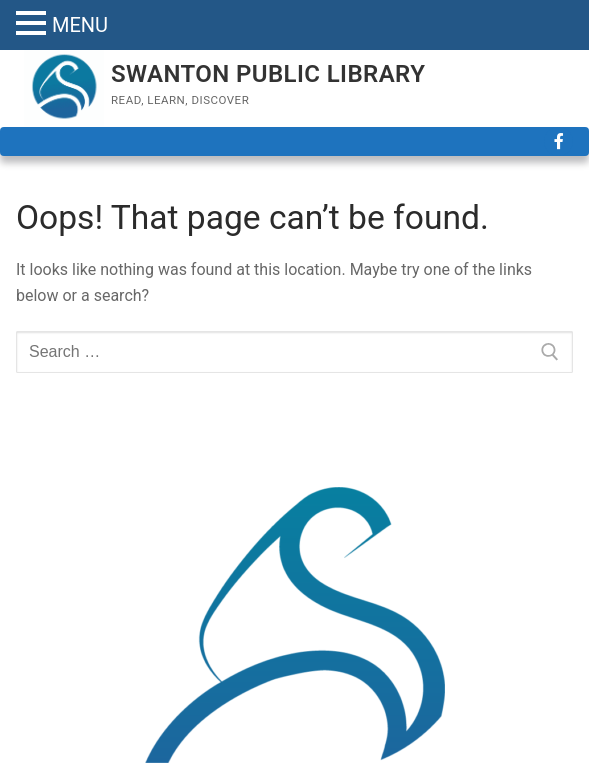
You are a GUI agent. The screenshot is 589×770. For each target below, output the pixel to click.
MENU (80, 25)
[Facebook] (558, 141)
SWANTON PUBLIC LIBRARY (268, 74)
